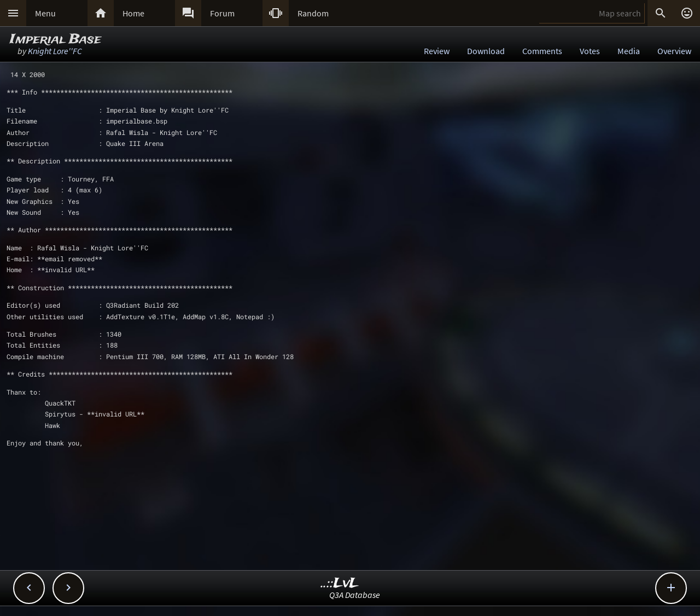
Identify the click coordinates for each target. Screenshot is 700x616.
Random (313, 13)
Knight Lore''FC (55, 51)
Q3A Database (355, 595)
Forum (222, 13)
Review (437, 51)
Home (133, 13)
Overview (674, 51)
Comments (542, 51)
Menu (45, 13)
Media (629, 51)
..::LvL (340, 583)
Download (486, 51)
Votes (590, 51)
